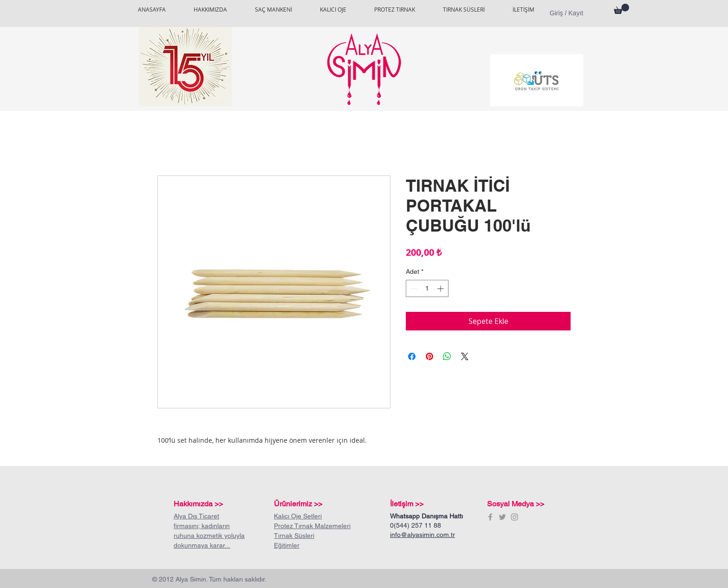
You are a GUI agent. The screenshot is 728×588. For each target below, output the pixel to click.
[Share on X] (465, 356)
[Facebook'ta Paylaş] (412, 356)
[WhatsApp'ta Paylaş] (447, 356)
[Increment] (441, 288)
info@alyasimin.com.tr (422, 535)
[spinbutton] (427, 288)
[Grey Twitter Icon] (502, 517)
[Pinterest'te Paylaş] (429, 356)
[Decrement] (413, 288)
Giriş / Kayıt (566, 13)
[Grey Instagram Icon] (514, 517)
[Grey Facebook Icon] (490, 517)
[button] (621, 9)
